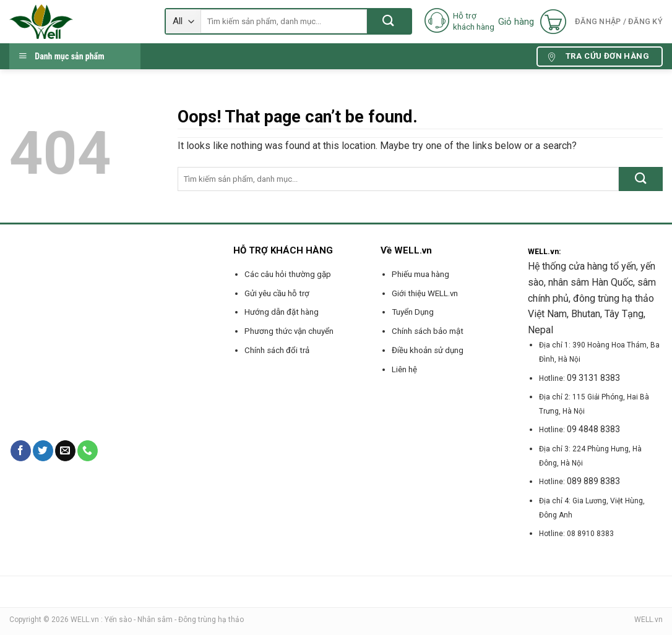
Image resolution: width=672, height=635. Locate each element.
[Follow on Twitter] (43, 451)
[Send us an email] (65, 451)
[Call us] (88, 451)
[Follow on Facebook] (21, 451)
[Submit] (389, 21)
